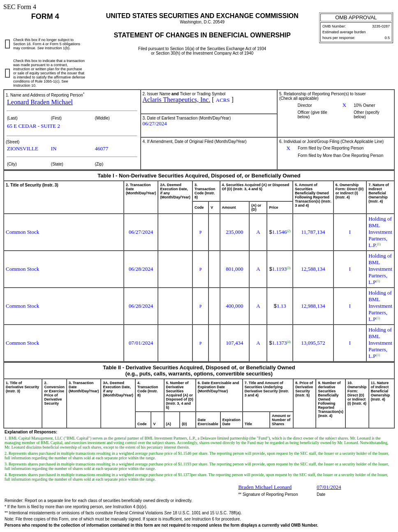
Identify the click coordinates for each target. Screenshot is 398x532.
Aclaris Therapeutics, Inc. (177, 100)
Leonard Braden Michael (40, 102)
